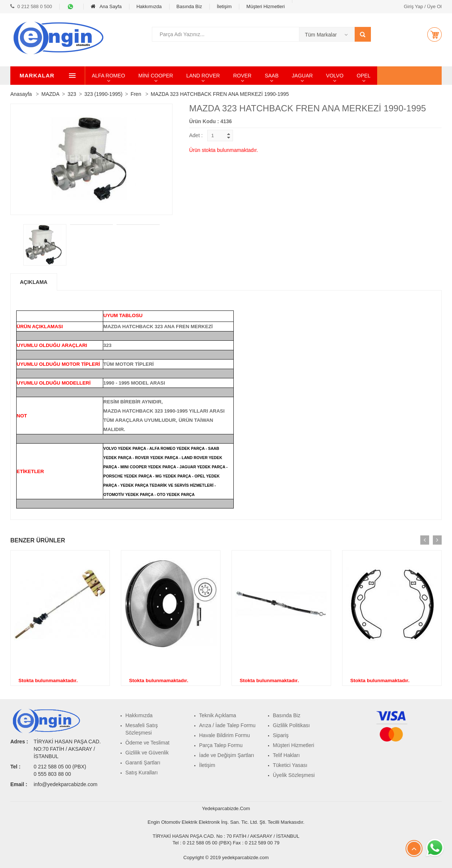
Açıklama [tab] (34, 282)
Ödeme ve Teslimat (147, 743)
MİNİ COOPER (181, 76)
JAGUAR (328, 76)
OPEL (389, 76)
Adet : (196, 135)
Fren (136, 94)
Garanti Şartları (143, 763)
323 (72, 94)
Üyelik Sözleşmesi (294, 775)
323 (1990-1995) (104, 94)
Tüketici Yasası (290, 765)
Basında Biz (189, 6)
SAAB (297, 76)
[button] (434, 34)
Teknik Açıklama (218, 715)
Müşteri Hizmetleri (265, 6)
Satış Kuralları (142, 772)
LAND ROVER (228, 76)
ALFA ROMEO (133, 76)
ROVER (267, 76)
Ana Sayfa (106, 6)
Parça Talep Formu (221, 745)
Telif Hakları (286, 755)
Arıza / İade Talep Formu (227, 725)
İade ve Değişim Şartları (227, 755)
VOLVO (360, 76)
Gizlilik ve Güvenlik (147, 753)
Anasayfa (21, 94)
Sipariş (281, 735)
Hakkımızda (149, 6)
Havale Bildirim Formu (225, 735)
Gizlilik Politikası (291, 725)
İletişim (224, 6)
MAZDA (50, 94)
